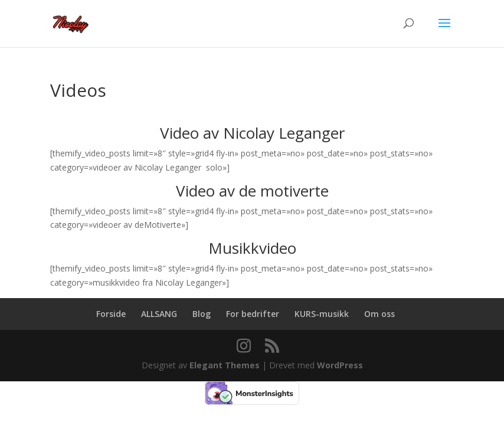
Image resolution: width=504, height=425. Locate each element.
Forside (111, 314)
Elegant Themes (225, 365)
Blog (202, 314)
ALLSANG (159, 314)
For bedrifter (253, 314)
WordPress (340, 365)
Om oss (379, 314)
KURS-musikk (322, 314)
